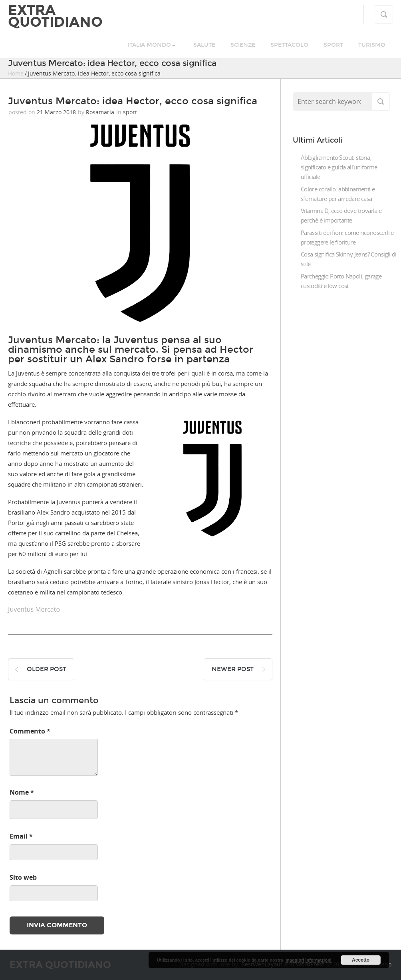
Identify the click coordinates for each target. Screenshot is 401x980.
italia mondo (149, 45)
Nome (22, 792)
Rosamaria (100, 112)
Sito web (23, 877)
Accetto (361, 960)
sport (333, 45)
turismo (372, 45)
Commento (30, 731)
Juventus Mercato (34, 609)
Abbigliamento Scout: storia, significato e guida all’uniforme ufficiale (339, 167)
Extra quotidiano (55, 16)
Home (16, 73)
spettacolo (289, 45)
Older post (47, 669)
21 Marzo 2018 (56, 112)
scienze (243, 45)
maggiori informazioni (309, 960)
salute (204, 45)
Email (21, 836)
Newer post (233, 669)
